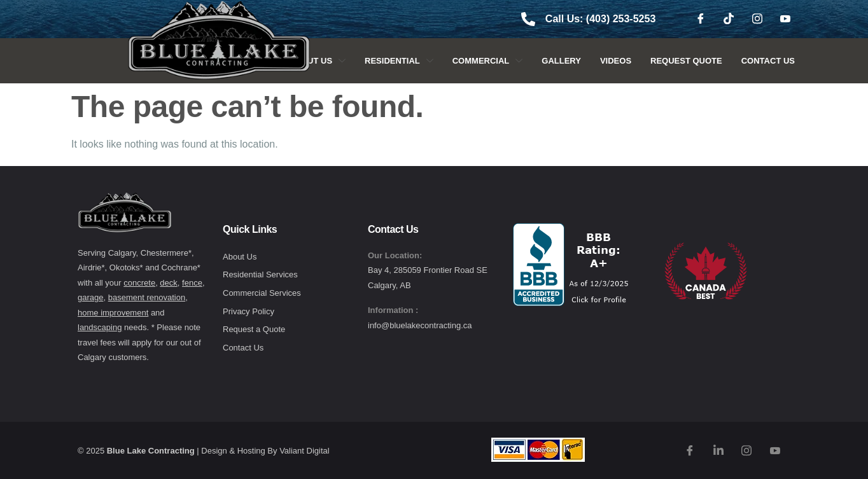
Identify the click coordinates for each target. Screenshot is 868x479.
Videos (616, 61)
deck (168, 283)
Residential (399, 61)
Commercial (488, 61)
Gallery (561, 61)
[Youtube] (785, 19)
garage (90, 297)
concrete (139, 283)
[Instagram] (757, 19)
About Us (317, 61)
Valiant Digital (304, 451)
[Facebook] (701, 19)
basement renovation (147, 297)
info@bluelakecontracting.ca (420, 325)
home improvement (113, 313)
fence (192, 283)
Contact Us (768, 61)
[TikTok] (729, 19)
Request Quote (686, 61)
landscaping (100, 327)
